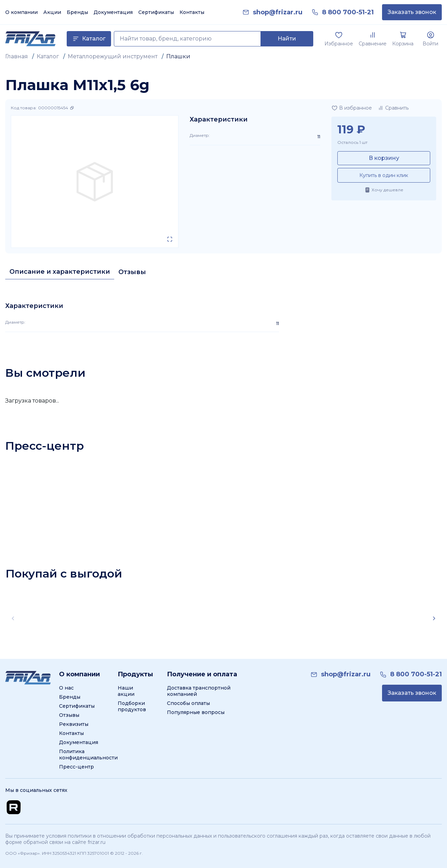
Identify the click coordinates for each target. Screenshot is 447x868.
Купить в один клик (384, 175)
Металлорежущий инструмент (113, 56)
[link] (278, 12)
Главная (17, 56)
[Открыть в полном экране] (170, 239)
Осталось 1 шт (352, 142)
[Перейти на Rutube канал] (14, 807)
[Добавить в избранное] (352, 108)
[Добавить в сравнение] (393, 108)
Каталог (48, 56)
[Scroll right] (434, 618)
